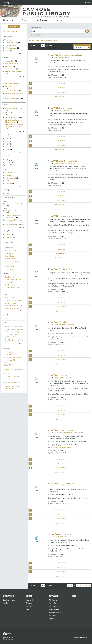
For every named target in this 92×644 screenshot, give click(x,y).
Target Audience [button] (8, 169)
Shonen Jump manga (13, 118)
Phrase (29, 606)
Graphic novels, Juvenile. (13, 72)
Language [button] (7, 190)
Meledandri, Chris (11, 84)
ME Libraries (10, 389)
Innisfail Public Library (13, 224)
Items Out (53, 603)
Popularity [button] (7, 156)
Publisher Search (11, 264)
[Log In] (85, 3)
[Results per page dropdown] (43, 45)
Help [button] (59, 20)
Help (74, 596)
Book (7, 40)
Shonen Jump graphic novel (15, 113)
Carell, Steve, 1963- (12, 91)
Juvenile (9, 175)
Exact (28, 609)
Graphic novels (10, 69)
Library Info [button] (9, 20)
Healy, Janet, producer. (13, 98)
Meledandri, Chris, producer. (14, 94)
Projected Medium (12, 43)
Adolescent (10, 173)
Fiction (8, 235)
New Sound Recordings (13, 357)
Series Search (10, 269)
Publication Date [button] (8, 135)
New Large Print (11, 360)
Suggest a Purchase (12, 376)
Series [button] (5, 105)
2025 (7, 141)
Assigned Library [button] (9, 198)
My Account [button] (43, 20)
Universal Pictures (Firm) (13, 86)
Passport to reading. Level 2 (14, 108)
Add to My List (60, 97)
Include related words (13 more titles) (43, 40)
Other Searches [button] (8, 247)
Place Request (47, 92)
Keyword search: (36, 27)
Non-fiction (9, 237)
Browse (29, 603)
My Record (53, 600)
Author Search (10, 256)
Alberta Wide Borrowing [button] (11, 382)
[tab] (14, 31)
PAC (7, 319)
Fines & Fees (54, 609)
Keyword (29, 600)
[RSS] (5, 363)
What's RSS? (8, 365)
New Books (9, 352)
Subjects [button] (6, 57)
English (8, 194)
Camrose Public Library (14, 204)
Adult (8, 181)
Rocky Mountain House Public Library (13, 216)
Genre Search (10, 267)
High (7, 160)
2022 (7, 149)
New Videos (9, 355)
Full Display (47, 88)
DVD (7, 51)
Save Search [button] (14, 26)
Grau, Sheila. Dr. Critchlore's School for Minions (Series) (14, 126)
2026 (7, 139)
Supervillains (10, 66)
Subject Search (10, 259)
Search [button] (26, 20)
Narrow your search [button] (10, 32)
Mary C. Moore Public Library (15, 211)
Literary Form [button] (7, 231)
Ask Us (6, 603)
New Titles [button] (7, 348)
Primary (8, 183)
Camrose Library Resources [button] (13, 369)
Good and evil (10, 61)
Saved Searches (55, 613)
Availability (47, 84)
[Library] (7, 3)
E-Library (9, 373)
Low (7, 165)
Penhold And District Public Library (14, 221)
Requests (53, 606)
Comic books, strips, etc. (13, 64)
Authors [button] (6, 80)
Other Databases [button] (9, 315)
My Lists (52, 616)
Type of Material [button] (8, 36)
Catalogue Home (9, 600)
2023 (7, 147)
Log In (89, 3)
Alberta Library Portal (13, 386)
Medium (8, 162)
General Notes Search (12, 261)
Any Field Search (11, 251)
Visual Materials (11, 48)
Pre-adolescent (11, 178)
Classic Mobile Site (80, 637)
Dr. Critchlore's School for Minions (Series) (14, 121)
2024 (7, 144)
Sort (76, 45)
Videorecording (11, 45)
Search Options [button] (37, 35)
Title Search (9, 253)
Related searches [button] (9, 242)
